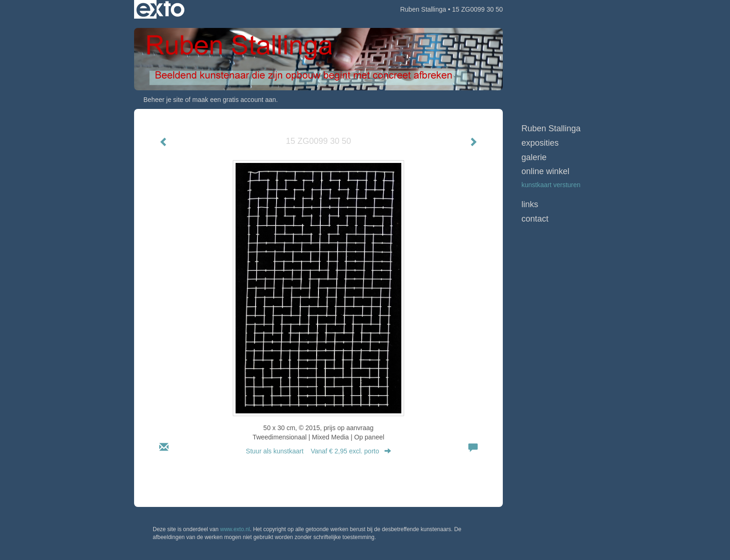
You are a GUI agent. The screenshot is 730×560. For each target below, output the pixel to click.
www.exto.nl (235, 529)
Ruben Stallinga (423, 9)
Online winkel (545, 171)
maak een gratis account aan (234, 100)
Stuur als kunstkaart (318, 451)
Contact (535, 219)
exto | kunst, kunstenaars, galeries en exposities (160, 9)
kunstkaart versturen (551, 185)
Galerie (534, 157)
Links (530, 204)
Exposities (540, 143)
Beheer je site (163, 100)
